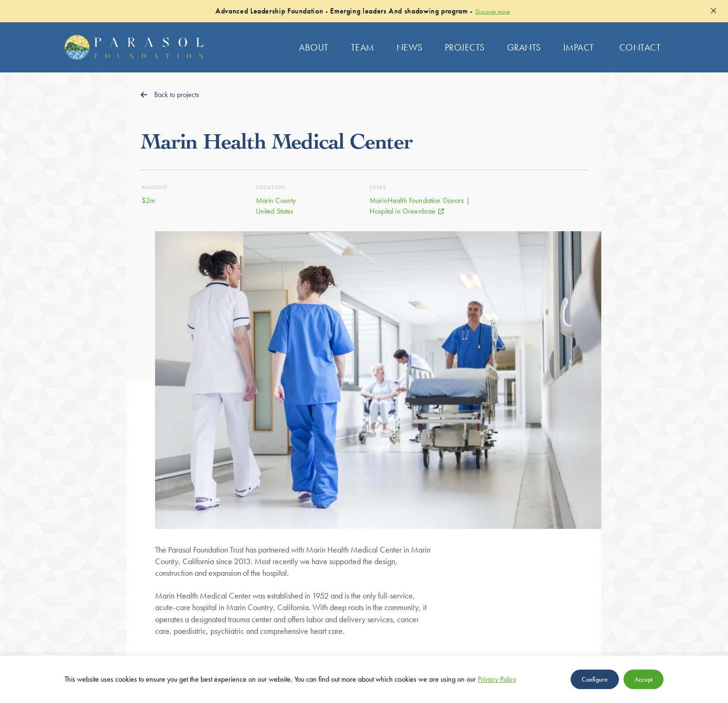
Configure (595, 679)
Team (363, 47)
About (314, 47)
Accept (643, 679)
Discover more (493, 11)
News (409, 47)
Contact (640, 47)
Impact (579, 47)
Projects (465, 47)
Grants (524, 47)
